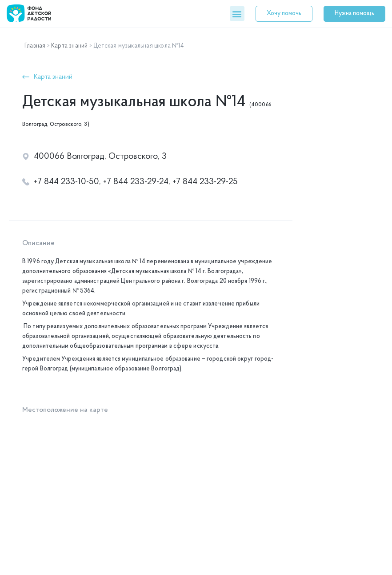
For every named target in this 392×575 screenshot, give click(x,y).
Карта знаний (69, 46)
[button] (237, 14)
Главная (35, 46)
